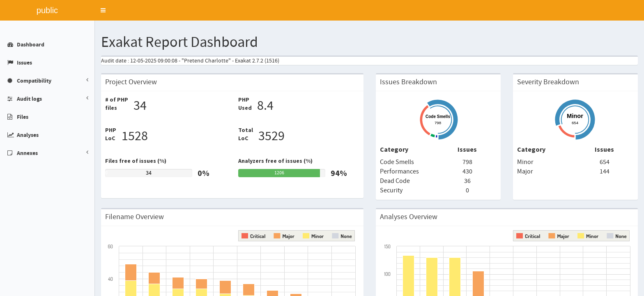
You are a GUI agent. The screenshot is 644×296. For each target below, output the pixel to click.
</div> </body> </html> (322, 148)
